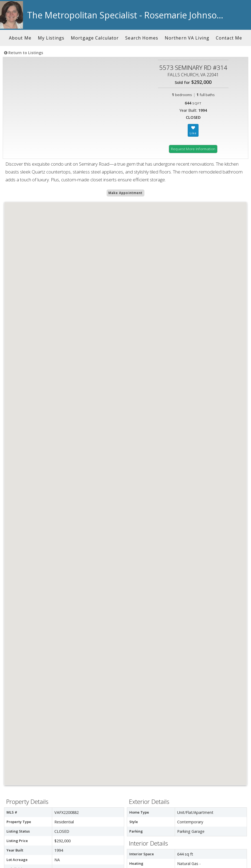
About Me (20, 38)
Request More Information (193, 149)
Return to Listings (24, 53)
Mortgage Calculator (95, 38)
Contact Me (229, 38)
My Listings (51, 38)
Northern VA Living (187, 38)
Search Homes (142, 38)
